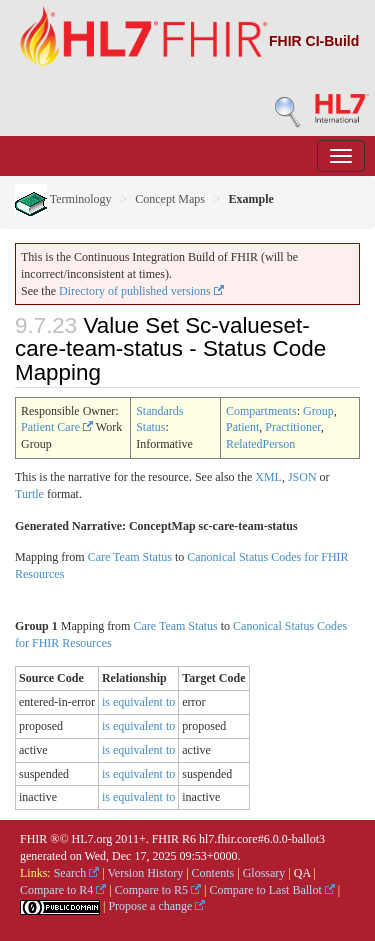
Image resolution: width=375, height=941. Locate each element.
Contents (213, 873)
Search (77, 873)
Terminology (63, 199)
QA (302, 873)
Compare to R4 (63, 890)
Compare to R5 (158, 890)
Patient (242, 427)
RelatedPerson (260, 444)
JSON (302, 477)
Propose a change (156, 906)
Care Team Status (130, 557)
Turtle (29, 494)
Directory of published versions (141, 291)
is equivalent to (138, 702)
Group (318, 411)
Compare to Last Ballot (271, 890)
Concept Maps (170, 199)
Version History (146, 873)
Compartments (261, 411)
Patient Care (57, 427)
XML (268, 477)
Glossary (264, 873)
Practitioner (293, 427)
